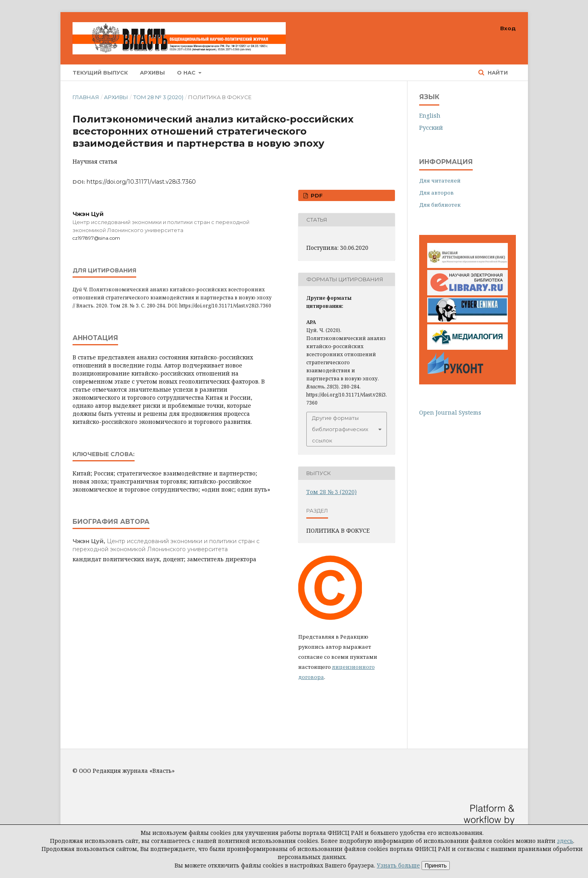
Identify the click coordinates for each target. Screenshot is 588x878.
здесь (565, 841)
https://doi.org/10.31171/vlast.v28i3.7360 (141, 182)
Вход (508, 28)
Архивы (152, 73)
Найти (497, 73)
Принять (436, 866)
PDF (316, 195)
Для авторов (436, 193)
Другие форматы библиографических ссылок (340, 429)
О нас (187, 73)
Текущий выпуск (100, 73)
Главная (86, 97)
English (430, 115)
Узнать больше (398, 865)
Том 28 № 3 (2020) (158, 97)
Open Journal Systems (450, 412)
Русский (431, 128)
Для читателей (440, 181)
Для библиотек (440, 205)
